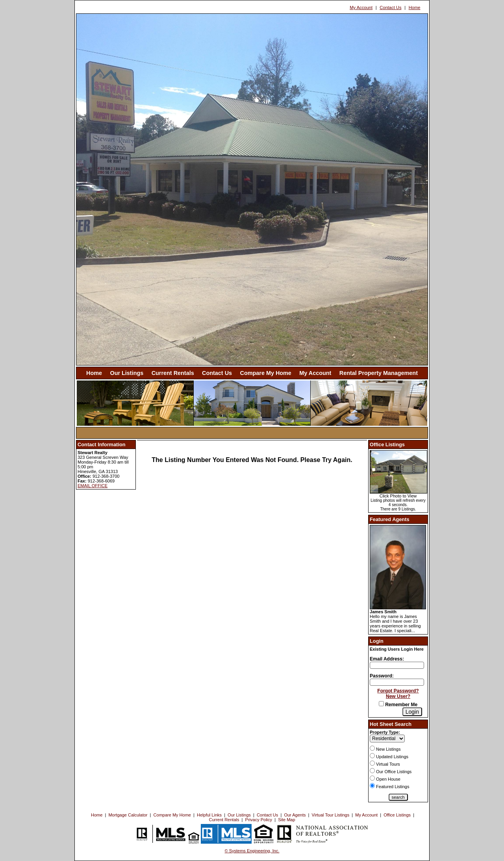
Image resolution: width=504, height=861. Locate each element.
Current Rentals (173, 373)
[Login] (412, 712)
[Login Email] (397, 665)
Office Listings (397, 815)
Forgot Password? (398, 691)
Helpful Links (209, 815)
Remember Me (398, 705)
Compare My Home (266, 373)
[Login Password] (397, 682)
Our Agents (295, 815)
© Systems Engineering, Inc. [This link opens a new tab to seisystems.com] (252, 851)
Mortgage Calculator (128, 815)
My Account (361, 7)
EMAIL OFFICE (93, 486)
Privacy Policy (259, 820)
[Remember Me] (381, 704)
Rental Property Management (379, 373)
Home (415, 7)
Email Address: (387, 659)
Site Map (286, 820)
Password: (382, 676)
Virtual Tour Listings (331, 815)
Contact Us (390, 7)
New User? (398, 696)
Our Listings (127, 373)
